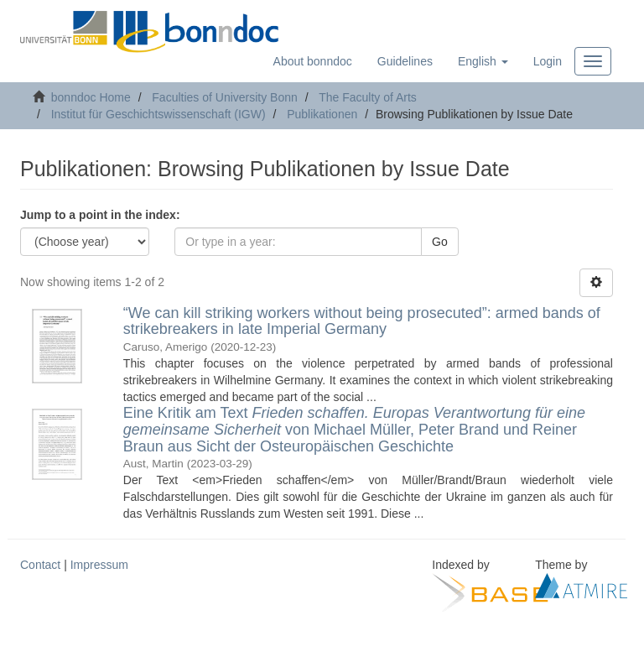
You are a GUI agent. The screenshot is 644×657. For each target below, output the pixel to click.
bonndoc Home (91, 97)
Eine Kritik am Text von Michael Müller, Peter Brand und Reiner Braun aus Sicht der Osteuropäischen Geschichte (354, 430)
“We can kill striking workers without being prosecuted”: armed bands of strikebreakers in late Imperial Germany (362, 321)
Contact (40, 565)
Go (440, 242)
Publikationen (322, 114)
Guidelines (405, 61)
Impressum (99, 565)
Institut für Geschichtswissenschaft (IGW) (158, 114)
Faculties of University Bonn (225, 97)
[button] (483, 61)
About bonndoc (313, 61)
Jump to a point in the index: (100, 215)
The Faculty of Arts (368, 97)
